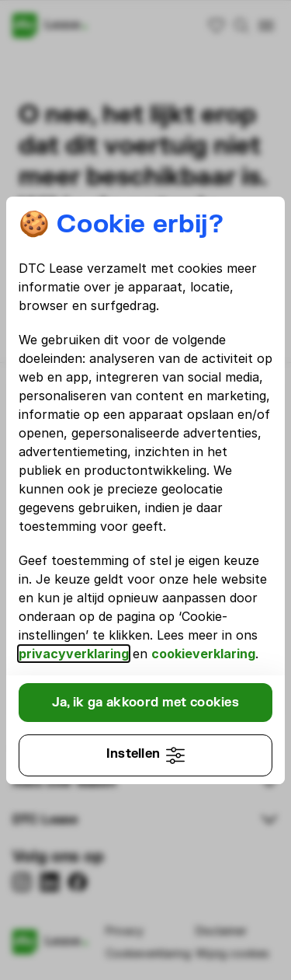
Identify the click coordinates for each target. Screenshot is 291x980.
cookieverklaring (203, 654)
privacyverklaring (74, 654)
